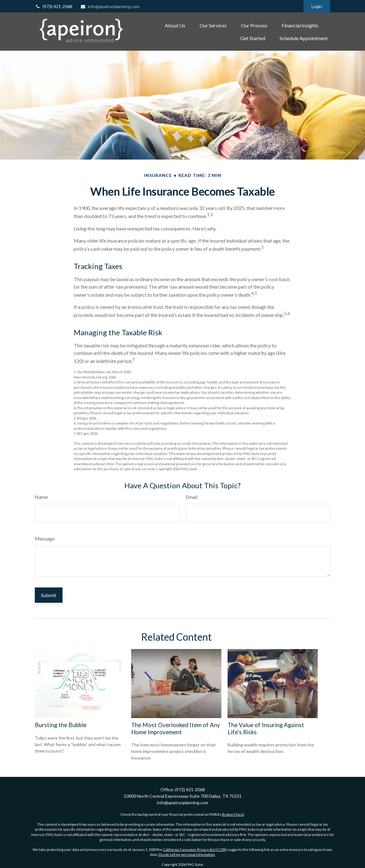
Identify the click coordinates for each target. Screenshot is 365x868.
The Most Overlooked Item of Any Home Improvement (176, 728)
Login (317, 6)
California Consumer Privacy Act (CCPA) (195, 849)
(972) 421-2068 (54, 6)
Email (192, 497)
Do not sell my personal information (187, 854)
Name (41, 497)
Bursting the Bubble (61, 725)
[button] (175, 25)
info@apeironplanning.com (110, 6)
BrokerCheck (233, 814)
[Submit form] (49, 595)
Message (45, 538)
